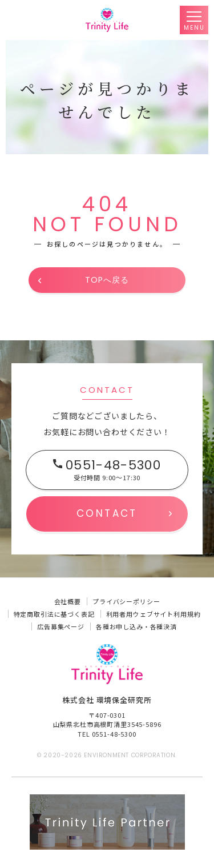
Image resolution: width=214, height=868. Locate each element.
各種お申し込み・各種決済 (136, 626)
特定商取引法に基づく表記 (54, 614)
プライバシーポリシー (126, 601)
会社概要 (68, 601)
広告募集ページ (61, 626)
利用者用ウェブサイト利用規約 (154, 614)
